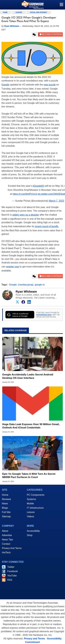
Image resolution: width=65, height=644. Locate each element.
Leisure (19, 12)
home (5, 12)
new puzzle (50, 85)
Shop (30, 535)
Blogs (5, 508)
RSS (10, 580)
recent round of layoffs (47, 226)
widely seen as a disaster (26, 215)
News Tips (7, 540)
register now (12, 267)
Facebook (13, 571)
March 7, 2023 (57, 201)
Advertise (7, 535)
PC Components (36, 495)
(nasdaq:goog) (26, 285)
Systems (31, 499)
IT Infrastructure (35, 508)
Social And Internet (38, 12)
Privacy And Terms (12, 548)
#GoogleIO (38, 186)
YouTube (12, 576)
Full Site (6, 512)
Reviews (6, 499)
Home (5, 495)
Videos (30, 516)
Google (5, 85)
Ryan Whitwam (26, 292)
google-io (40, 285)
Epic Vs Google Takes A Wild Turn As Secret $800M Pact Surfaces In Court (29, 476)
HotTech (6, 552)
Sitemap (6, 516)
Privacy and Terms (34, 639)
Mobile (30, 504)
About (5, 531)
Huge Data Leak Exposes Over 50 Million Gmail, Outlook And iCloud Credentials (31, 426)
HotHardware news (44, 315)
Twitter (11, 567)
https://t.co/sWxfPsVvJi (25, 194)
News (5, 504)
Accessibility (33, 531)
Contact (6, 544)
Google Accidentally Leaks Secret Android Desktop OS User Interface (28, 376)
